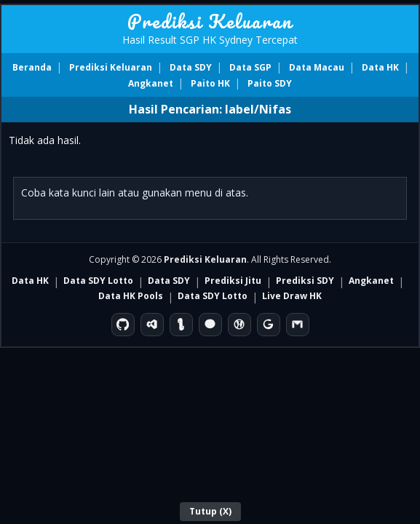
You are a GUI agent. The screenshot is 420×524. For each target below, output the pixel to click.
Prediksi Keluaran (210, 21)
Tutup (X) (210, 511)
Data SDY (191, 67)
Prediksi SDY (305, 281)
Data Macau (317, 67)
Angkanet (151, 83)
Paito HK (210, 83)
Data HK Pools (131, 296)
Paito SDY (270, 83)
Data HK (380, 67)
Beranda (32, 67)
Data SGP (250, 67)
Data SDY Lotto (98, 281)
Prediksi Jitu (233, 281)
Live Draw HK (292, 296)
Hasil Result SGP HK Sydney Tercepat (210, 40)
